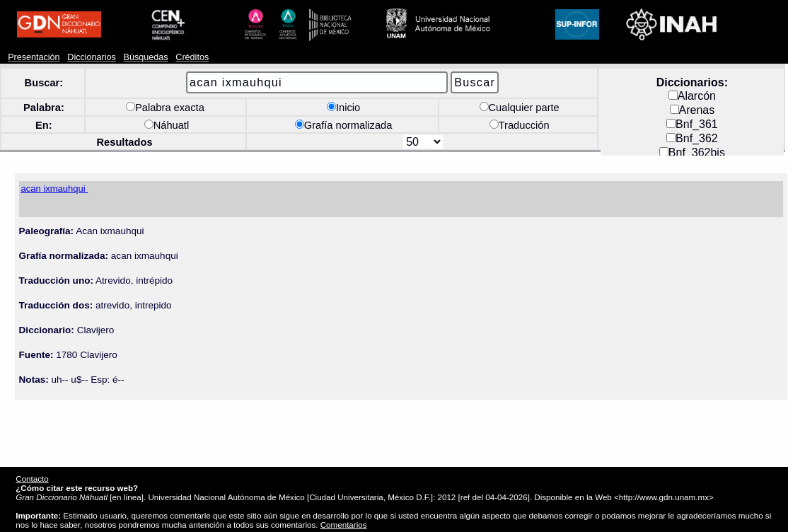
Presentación (34, 57)
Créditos (192, 57)
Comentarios (344, 525)
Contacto (32, 479)
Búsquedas (146, 57)
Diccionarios (92, 57)
